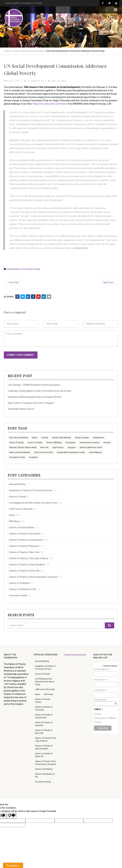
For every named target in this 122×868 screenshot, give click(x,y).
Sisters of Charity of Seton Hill (24, 571)
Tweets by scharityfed (75, 655)
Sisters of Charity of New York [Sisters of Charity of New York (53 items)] (44, 732)
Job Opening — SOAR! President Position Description (34, 385)
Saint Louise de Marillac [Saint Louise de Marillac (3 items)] (20, 452)
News (53, 81)
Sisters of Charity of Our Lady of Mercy (29, 558)
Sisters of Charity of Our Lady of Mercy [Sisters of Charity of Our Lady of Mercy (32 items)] (46, 739)
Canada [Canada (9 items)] (45, 438)
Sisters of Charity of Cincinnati (25, 534)
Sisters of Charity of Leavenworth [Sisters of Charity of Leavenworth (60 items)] (44, 716)
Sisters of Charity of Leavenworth (26, 540)
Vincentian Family (31, 269)
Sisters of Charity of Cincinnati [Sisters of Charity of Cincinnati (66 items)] (44, 708)
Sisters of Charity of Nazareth (24, 546)
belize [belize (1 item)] (35, 438)
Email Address (102, 669)
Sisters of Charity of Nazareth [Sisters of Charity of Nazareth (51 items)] (44, 724)
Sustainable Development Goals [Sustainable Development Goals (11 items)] (71, 452)
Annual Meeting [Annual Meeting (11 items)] (42, 661)
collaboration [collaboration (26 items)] (98, 438)
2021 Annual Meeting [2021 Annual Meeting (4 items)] (19, 438)
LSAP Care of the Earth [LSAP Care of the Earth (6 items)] (45, 689)
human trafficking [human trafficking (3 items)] (54, 443)
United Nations (14, 269)
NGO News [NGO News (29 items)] (49, 694)
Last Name (100, 690)
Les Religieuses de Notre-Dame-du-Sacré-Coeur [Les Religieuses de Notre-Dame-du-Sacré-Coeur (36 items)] (45, 682)
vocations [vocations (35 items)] (33, 457)
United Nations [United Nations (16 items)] (95, 452)
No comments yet (34, 81)
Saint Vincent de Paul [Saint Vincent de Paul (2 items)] (44, 452)
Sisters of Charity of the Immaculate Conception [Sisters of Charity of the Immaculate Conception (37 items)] (46, 763)
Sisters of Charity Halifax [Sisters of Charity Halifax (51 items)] (43, 701)
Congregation (101, 700)
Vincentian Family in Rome (21, 409)
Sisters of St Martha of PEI (23, 589)
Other (99, 722)
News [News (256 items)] (38, 694)
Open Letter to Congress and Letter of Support (31, 403)
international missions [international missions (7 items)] (90, 443)
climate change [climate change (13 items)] (82, 438)
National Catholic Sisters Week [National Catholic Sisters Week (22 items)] (23, 447)
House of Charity (18, 497)
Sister (99, 714)
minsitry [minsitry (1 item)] (107, 443)
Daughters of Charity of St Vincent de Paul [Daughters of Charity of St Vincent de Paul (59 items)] (45, 668)
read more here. (81, 248)
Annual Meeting (17, 484)
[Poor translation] (12, 816)
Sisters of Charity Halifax (22, 527)
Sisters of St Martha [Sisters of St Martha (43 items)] (44, 769)
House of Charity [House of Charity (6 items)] (35, 443)
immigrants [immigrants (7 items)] (71, 443)
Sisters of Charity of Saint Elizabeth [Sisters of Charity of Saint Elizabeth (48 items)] (44, 747)
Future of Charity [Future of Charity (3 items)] (16, 443)
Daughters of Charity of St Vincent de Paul (30, 490)
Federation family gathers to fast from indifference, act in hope (39, 391)
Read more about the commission (50, 104)
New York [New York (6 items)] (44, 447)
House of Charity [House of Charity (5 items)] (42, 674)
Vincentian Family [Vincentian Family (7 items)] (43, 782)
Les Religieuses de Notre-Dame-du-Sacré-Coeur (33, 503)
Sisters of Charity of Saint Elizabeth (27, 565)
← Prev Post (12, 283)
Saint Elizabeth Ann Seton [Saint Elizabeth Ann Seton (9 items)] (91, 447)
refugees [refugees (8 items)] (72, 447)
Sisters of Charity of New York (24, 552)
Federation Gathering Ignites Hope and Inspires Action (35, 397)
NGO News (61, 81)
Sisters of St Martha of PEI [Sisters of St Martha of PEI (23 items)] (45, 775)
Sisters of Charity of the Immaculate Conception (34, 577)
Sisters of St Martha (19, 583)
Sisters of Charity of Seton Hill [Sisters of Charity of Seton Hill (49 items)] (44, 755)
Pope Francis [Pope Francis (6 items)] (58, 447)
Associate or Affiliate (106, 718)
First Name (100, 680)
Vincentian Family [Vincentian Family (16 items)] (17, 457)
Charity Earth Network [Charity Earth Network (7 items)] (61, 438)
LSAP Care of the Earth (21, 509)
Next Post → (110, 283)
